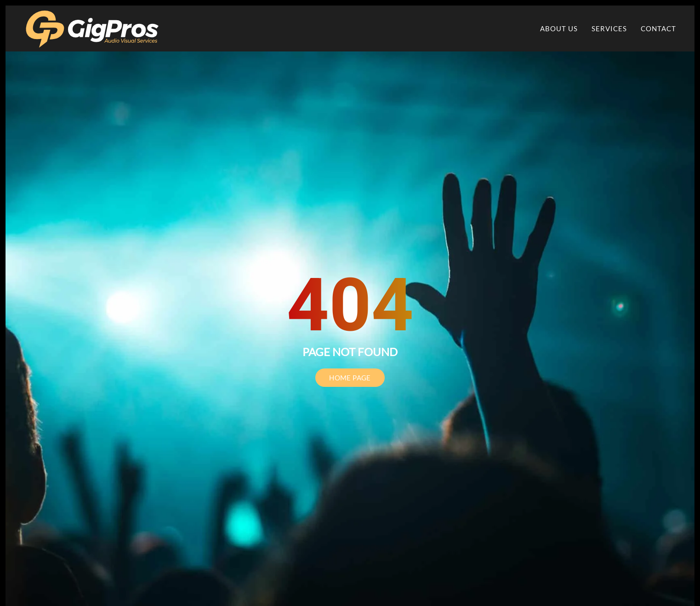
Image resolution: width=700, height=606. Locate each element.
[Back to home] (93, 28)
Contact (658, 28)
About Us (559, 28)
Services (609, 28)
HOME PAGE (350, 378)
